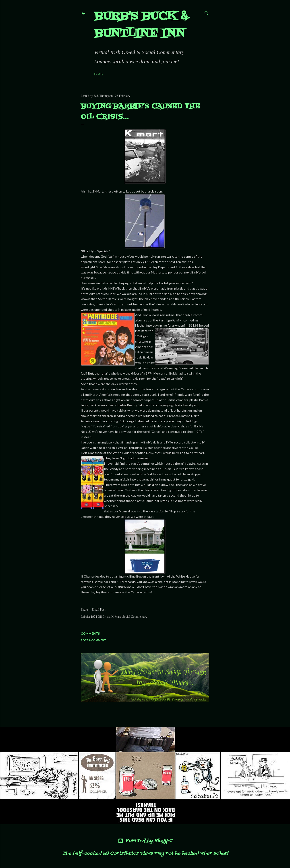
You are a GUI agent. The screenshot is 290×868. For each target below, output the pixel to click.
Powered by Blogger (145, 841)
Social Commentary (135, 617)
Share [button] (84, 610)
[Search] (207, 12)
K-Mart (116, 617)
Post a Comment (93, 640)
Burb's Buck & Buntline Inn (141, 25)
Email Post (98, 610)
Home (99, 74)
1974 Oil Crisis (100, 617)
